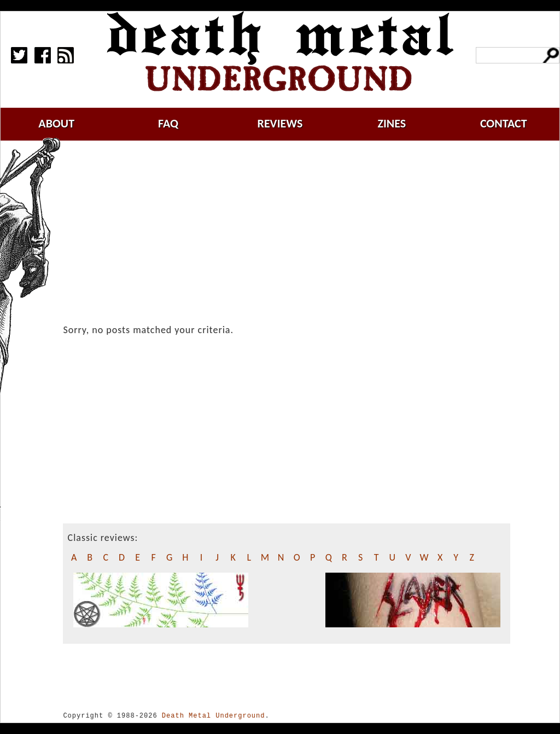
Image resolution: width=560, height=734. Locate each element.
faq (168, 123)
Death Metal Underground (214, 716)
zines (392, 123)
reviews (280, 123)
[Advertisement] (293, 234)
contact (504, 123)
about (56, 123)
